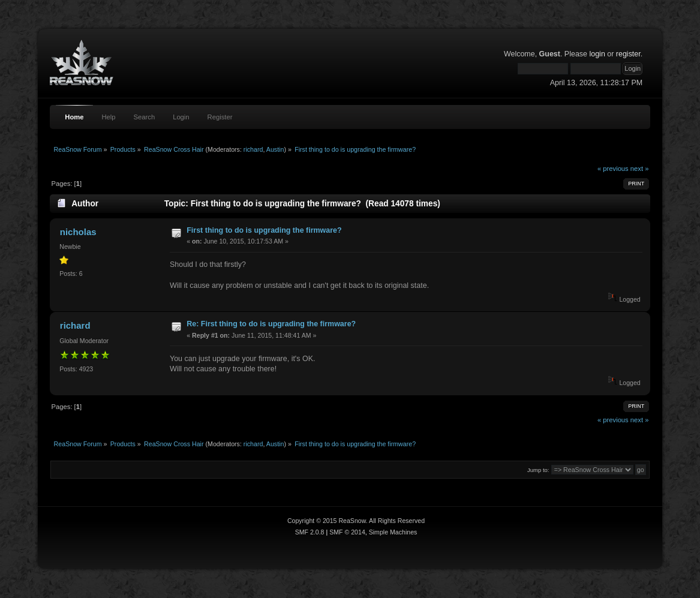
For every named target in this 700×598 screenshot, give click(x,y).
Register (220, 117)
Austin (275, 149)
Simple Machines (393, 532)
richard (253, 149)
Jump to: (538, 470)
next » (640, 169)
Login (181, 117)
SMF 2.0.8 (310, 532)
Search (145, 117)
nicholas (78, 232)
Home (74, 117)
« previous (613, 169)
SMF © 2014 (347, 532)
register (628, 54)
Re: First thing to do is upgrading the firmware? (271, 324)
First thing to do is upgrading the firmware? (264, 230)
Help (109, 117)
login (597, 54)
